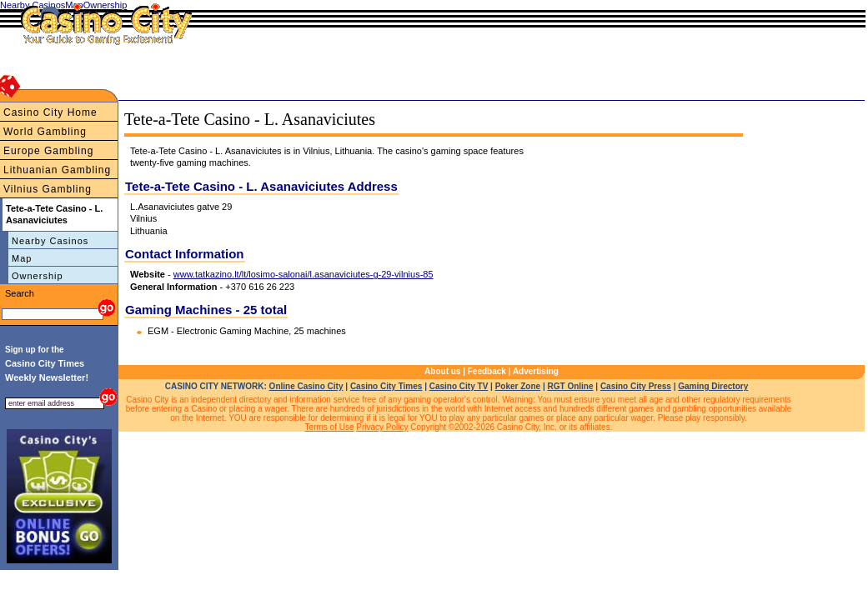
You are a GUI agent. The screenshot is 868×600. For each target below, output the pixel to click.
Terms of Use (330, 427)
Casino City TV (459, 386)
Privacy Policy (382, 427)
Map (22, 258)
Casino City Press (636, 386)
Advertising (536, 371)
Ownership (38, 276)
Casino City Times (386, 386)
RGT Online (571, 386)
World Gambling (45, 132)
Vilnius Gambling (48, 189)
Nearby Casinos (50, 241)
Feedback (487, 371)
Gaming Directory (713, 386)
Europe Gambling (48, 151)
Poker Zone (518, 386)
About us (442, 371)
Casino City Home (50, 112)
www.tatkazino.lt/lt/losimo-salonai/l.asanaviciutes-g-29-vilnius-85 (304, 274)
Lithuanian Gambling (57, 170)
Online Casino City (306, 386)
